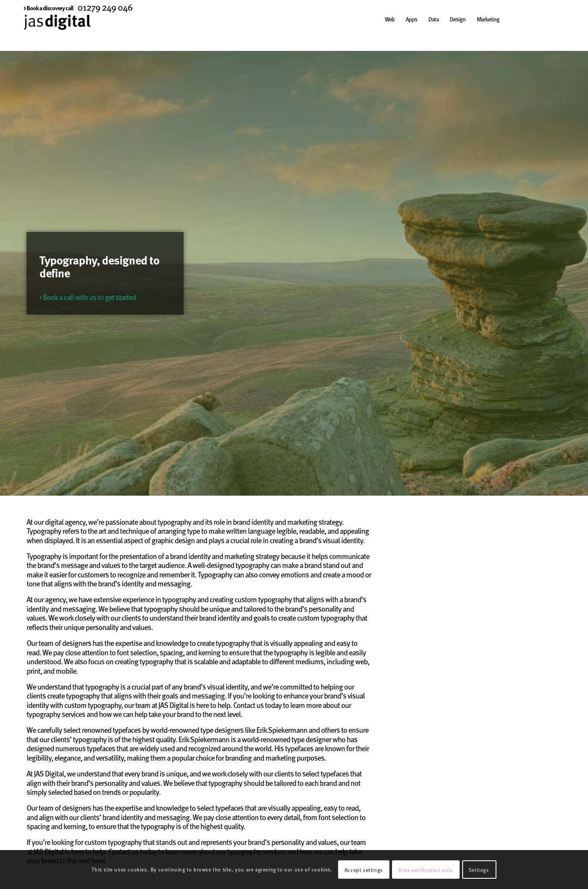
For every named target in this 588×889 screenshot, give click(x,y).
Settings (479, 870)
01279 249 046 (105, 7)
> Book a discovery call (48, 8)
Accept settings (364, 870)
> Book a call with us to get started (88, 297)
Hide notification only (426, 870)
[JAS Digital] (57, 32)
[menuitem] (48, 8)
